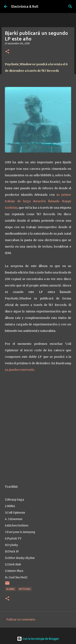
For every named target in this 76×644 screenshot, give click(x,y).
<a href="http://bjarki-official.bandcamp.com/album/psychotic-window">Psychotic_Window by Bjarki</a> (38, 427)
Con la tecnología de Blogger (38, 639)
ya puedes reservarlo (20, 370)
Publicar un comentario (21, 619)
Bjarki (10, 589)
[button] (7, 52)
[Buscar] (70, 6)
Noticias (25, 589)
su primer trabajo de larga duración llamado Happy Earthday (38, 201)
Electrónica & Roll (25, 6)
